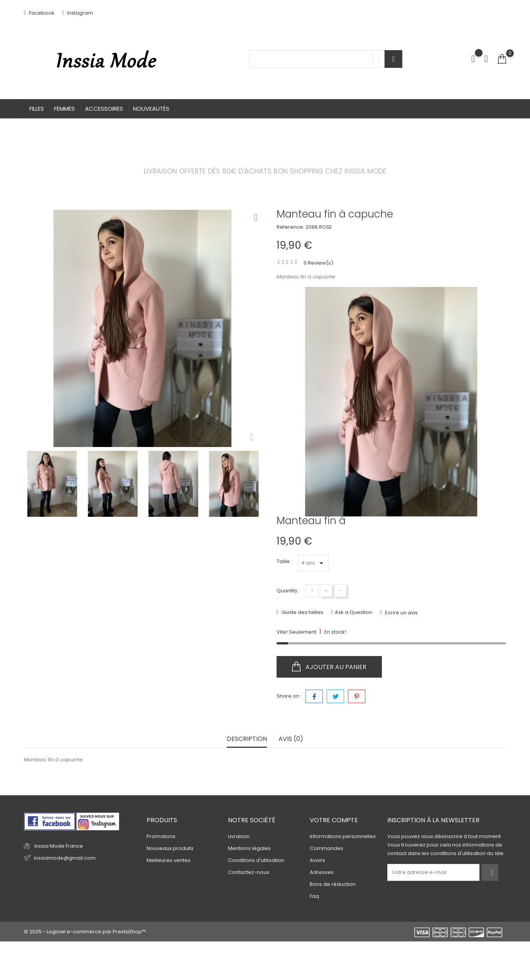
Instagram (78, 13)
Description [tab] (247, 739)
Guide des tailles (302, 612)
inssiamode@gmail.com (65, 858)
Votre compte (334, 820)
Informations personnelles (343, 836)
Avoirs (317, 860)
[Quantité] (312, 591)
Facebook (39, 13)
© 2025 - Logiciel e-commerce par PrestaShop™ (85, 932)
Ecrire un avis (401, 613)
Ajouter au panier (329, 667)
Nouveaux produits (170, 848)
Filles (37, 109)
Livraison (239, 836)
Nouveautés (151, 109)
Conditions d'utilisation (256, 860)
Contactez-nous (249, 872)
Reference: (290, 227)
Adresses (322, 872)
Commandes (327, 848)
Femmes (64, 109)
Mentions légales (249, 848)
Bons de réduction (333, 884)
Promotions (161, 836)
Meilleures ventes (169, 860)
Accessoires (104, 109)
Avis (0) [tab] (291, 739)
